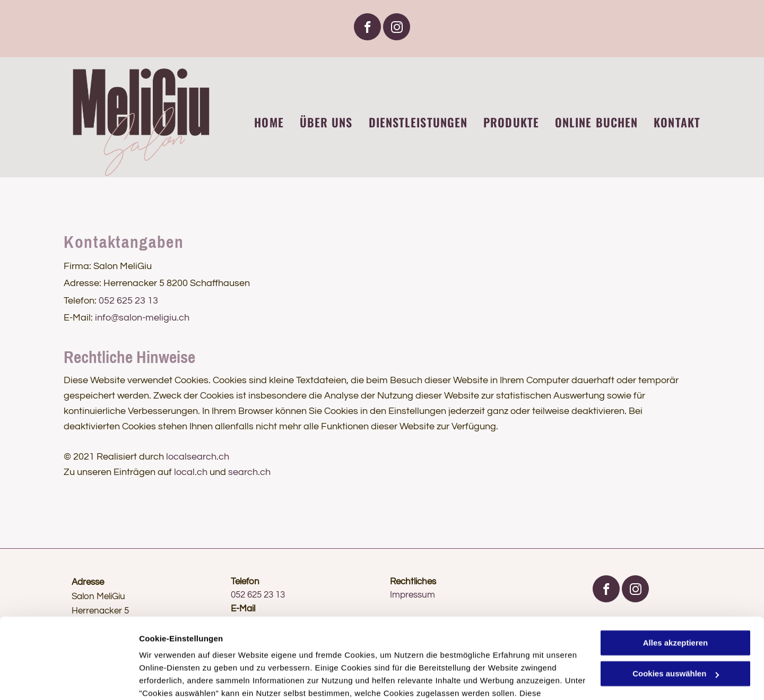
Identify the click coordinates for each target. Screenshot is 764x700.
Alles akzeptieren (676, 574)
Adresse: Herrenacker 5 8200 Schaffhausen (157, 283)
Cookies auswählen (176, 679)
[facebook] (367, 28)
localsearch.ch (198, 457)
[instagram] (397, 28)
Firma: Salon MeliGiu (108, 266)
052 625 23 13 (128, 301)
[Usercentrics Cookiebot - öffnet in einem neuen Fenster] (69, 679)
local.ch (191, 472)
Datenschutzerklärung (184, 650)
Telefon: (80, 301)
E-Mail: (78, 318)
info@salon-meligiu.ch (142, 318)
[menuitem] (261, 122)
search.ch (249, 472)
